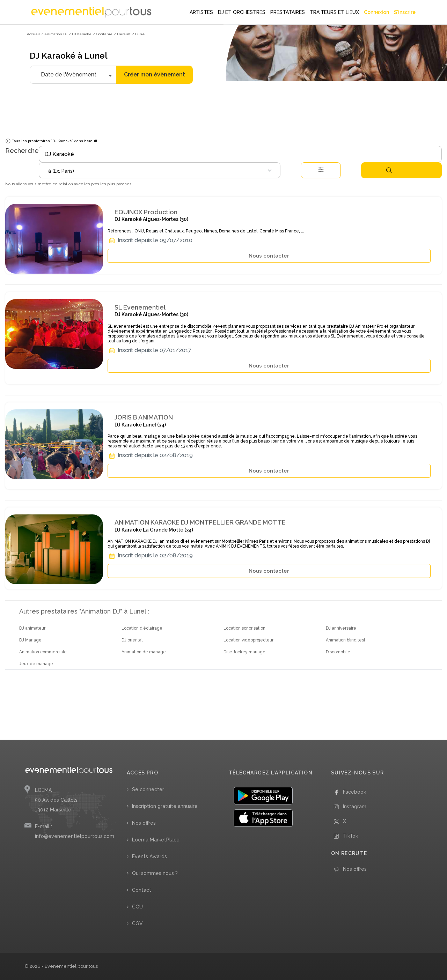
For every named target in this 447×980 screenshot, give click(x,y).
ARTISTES (201, 12)
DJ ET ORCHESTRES (242, 12)
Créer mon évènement (155, 75)
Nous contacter (269, 256)
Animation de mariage (144, 652)
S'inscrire (405, 12)
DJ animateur (32, 628)
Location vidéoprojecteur (248, 640)
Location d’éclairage (142, 628)
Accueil (33, 34)
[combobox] (160, 170)
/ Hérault (122, 34)
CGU (137, 907)
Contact (142, 890)
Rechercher (389, 170)
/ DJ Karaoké (80, 34)
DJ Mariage (30, 640)
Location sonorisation (244, 628)
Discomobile (338, 652)
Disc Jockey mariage (244, 652)
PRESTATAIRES (288, 12)
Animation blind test (346, 640)
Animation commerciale (43, 652)
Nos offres (144, 823)
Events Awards (149, 856)
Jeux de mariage (36, 664)
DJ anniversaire (341, 628)
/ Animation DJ (54, 34)
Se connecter (148, 789)
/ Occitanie (103, 34)
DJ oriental (132, 640)
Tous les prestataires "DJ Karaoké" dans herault (51, 141)
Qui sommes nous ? (155, 873)
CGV (137, 923)
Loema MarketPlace (156, 840)
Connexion (376, 12)
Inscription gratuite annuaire (165, 806)
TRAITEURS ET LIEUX (334, 12)
